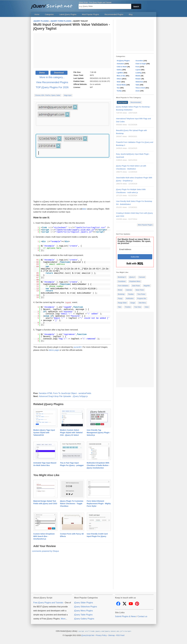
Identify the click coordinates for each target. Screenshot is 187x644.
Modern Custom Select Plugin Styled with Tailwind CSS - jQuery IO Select (71, 432)
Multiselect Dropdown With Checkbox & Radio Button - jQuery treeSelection (98, 465)
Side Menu (142, 303)
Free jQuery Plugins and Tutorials (53, 5)
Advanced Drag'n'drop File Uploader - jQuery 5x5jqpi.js (63, 396)
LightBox (120, 73)
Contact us (142, 616)
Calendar (129, 290)
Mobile (138, 76)
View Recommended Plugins (52, 82)
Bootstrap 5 (122, 277)
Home (37, 14)
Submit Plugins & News (126, 616)
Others (119, 79)
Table (137, 85)
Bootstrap (121, 294)
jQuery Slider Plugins (84, 602)
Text (118, 88)
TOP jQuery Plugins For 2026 (52, 87)
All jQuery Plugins (123, 61)
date (84, 209)
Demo (42, 73)
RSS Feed (120, 635)
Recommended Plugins (114, 14)
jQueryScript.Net (88, 635)
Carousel (142, 277)
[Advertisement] (72, 51)
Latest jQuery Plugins (68, 14)
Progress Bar (142, 299)
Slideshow (139, 82)
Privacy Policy (101, 635)
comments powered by (46, 551)
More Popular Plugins (145, 225)
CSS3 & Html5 (122, 67)
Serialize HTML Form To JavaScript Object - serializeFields (65, 393)
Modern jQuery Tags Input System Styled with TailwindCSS (44, 432)
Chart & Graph (141, 64)
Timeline (128, 307)
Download (59, 73)
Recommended (136, 102)
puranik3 (77, 347)
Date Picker (136, 286)
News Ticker (140, 290)
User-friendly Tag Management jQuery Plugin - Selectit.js (99, 432)
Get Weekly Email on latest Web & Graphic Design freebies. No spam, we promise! (134, 241)
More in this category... (52, 77)
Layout (138, 70)
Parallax (131, 294)
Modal (120, 290)
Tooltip (119, 91)
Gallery (119, 70)
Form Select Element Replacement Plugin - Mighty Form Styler (99, 503)
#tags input (68, 95)
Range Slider (122, 303)
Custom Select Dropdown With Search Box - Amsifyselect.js (44, 536)
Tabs (120, 307)
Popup (120, 299)
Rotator (138, 79)
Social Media (121, 85)
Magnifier (147, 286)
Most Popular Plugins (91, 14)
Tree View (138, 307)
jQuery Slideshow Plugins (86, 606)
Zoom (138, 91)
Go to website (95, 84)
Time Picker (141, 294)
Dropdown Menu (135, 281)
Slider (119, 82)
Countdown (122, 281)
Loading (139, 73)
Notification (130, 299)
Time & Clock (140, 88)
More (63, 619)
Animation (120, 64)
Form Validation (123, 286)
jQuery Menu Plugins (84, 611)
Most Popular (122, 102)
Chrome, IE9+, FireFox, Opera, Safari (48, 95)
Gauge (133, 303)
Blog (131, 14)
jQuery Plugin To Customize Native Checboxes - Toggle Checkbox (72, 503)
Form (137, 67)
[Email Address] (135, 249)
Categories (49, 14)
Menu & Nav (121, 76)
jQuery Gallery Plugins (84, 619)
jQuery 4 (132, 277)
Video (147, 307)
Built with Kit (135, 263)
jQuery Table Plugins (83, 615)
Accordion (139, 61)
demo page (54, 350)
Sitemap (111, 635)
